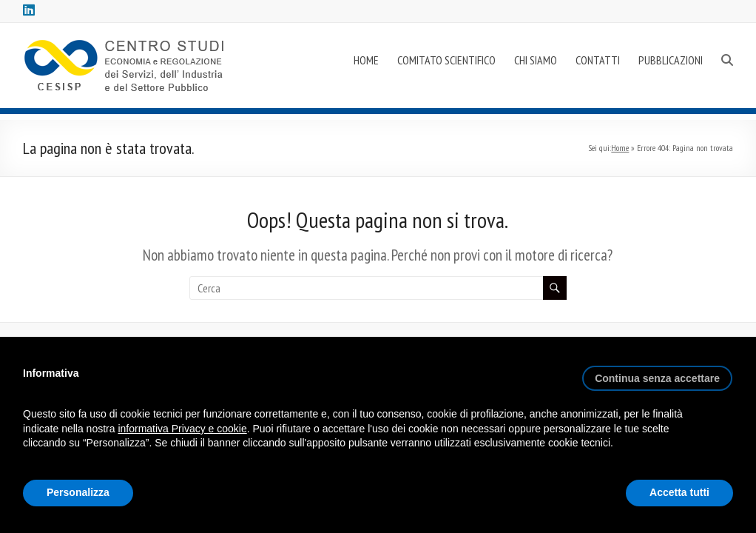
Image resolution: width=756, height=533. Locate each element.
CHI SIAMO (536, 60)
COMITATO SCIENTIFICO (446, 60)
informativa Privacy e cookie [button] (182, 429)
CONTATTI (598, 60)
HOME (366, 60)
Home (620, 148)
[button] (657, 372)
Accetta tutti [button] (679, 492)
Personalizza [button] (78, 492)
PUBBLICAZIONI (671, 60)
